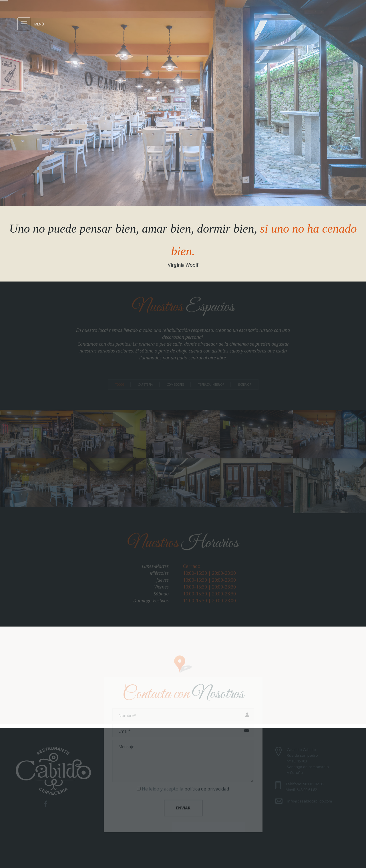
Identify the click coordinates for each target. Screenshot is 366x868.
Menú (39, 24)
